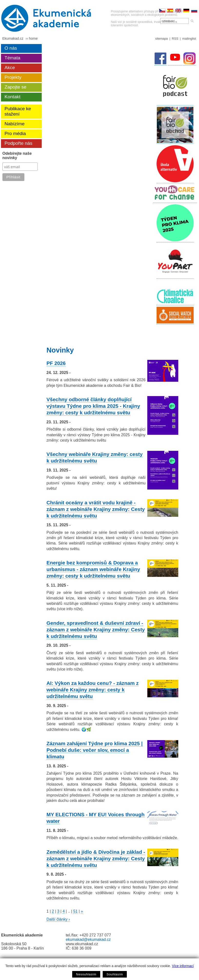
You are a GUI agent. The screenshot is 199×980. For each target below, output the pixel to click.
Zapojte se (15, 87)
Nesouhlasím (86, 974)
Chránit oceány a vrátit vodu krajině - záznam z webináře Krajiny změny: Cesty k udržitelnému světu (96, 509)
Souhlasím (115, 974)
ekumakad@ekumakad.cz (88, 939)
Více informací (183, 966)
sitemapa (161, 39)
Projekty (13, 77)
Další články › (58, 919)
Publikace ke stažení (18, 111)
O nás (11, 48)
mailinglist (189, 39)
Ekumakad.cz (13, 38)
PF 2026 (56, 363)
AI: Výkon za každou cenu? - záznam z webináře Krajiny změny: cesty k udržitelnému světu (93, 690)
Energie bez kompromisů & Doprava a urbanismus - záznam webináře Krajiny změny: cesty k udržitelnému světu (93, 569)
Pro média (15, 133)
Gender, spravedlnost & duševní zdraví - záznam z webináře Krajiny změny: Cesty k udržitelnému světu (96, 630)
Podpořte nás (18, 143)
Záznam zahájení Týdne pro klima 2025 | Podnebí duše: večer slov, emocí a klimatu (95, 750)
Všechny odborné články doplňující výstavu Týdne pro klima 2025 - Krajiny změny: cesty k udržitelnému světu (93, 406)
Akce (10, 68)
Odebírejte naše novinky (17, 156)
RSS (175, 39)
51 (75, 911)
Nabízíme (14, 124)
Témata (12, 58)
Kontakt (12, 97)
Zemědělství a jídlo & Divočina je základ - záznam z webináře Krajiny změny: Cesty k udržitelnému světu (96, 858)
